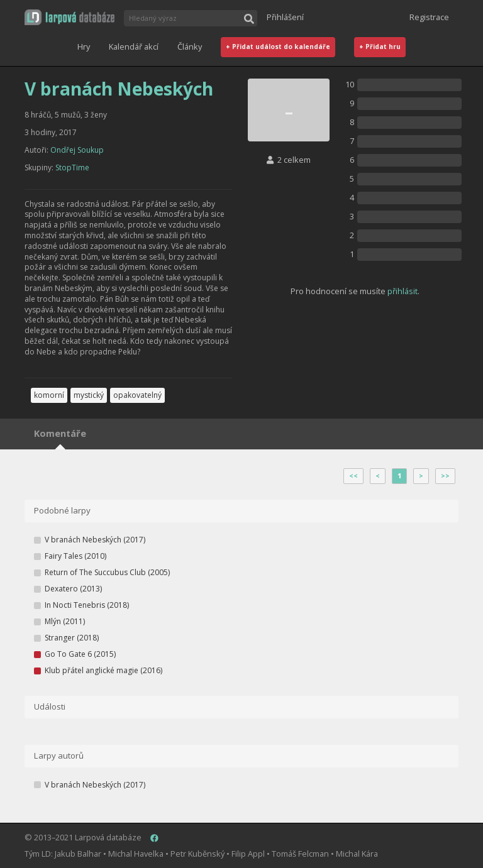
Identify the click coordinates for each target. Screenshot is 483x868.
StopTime (72, 168)
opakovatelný (137, 395)
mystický (89, 395)
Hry (84, 47)
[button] (69, 17)
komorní (49, 395)
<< (353, 476)
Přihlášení (285, 17)
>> (445, 476)
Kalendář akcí (134, 47)
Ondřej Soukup (77, 150)
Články (190, 47)
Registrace (429, 17)
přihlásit (402, 291)
